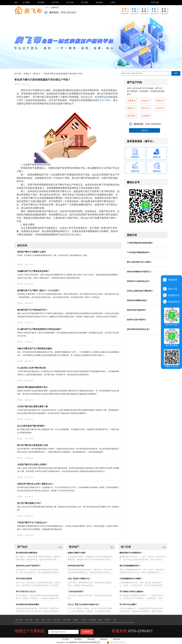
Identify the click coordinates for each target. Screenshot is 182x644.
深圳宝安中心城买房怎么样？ (138, 281)
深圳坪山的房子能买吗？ (137, 320)
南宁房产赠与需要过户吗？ (29, 503)
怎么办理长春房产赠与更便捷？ (31, 426)
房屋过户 (27, 74)
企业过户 (160, 108)
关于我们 (66, 639)
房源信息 (104, 639)
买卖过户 (160, 101)
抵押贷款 (131, 116)
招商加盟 (116, 639)
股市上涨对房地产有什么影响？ (139, 262)
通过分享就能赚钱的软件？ (130, 566)
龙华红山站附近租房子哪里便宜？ (140, 291)
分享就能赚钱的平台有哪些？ (131, 579)
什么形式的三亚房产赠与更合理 (31, 368)
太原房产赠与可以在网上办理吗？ (32, 465)
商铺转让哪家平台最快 (77, 553)
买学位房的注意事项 (24, 579)
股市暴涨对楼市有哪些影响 (27, 553)
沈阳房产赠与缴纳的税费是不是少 (32, 387)
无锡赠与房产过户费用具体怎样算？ (33, 271)
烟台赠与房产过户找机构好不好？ (32, 310)
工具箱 (113, 2)
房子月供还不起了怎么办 (26, 592)
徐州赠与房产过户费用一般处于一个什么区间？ (39, 290)
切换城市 (55, 7)
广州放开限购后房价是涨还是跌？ (140, 243)
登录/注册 (155, 2)
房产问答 (70, 2)
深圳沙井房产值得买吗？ (137, 310)
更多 (60, 547)
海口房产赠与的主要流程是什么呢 (32, 445)
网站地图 (91, 639)
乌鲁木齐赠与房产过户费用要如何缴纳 (34, 349)
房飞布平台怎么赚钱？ (128, 604)
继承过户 (131, 108)
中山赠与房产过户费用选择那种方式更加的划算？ (40, 329)
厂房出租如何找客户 (76, 592)
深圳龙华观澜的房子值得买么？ (139, 272)
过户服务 (26, 2)
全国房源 (99, 2)
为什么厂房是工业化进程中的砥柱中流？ (84, 604)
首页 (16, 2)
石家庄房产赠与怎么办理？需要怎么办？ (35, 484)
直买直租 (41, 2)
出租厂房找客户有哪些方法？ (79, 579)
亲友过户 (146, 101)
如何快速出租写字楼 (76, 566)
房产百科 (55, 2)
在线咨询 (173, 280)
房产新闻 (84, 2)
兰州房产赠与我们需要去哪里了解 (32, 407)
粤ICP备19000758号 (116, 642)
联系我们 (78, 639)
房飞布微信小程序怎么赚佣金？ (132, 592)
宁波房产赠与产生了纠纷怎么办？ (32, 523)
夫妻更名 (131, 101)
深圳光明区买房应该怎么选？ (138, 329)
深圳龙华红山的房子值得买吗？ (28, 566)
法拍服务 (146, 116)
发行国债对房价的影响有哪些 (27, 604)
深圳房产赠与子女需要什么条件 (31, 252)
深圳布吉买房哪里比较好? (137, 300)
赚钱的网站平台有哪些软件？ (131, 553)
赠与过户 (37, 74)
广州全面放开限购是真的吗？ (138, 252)
